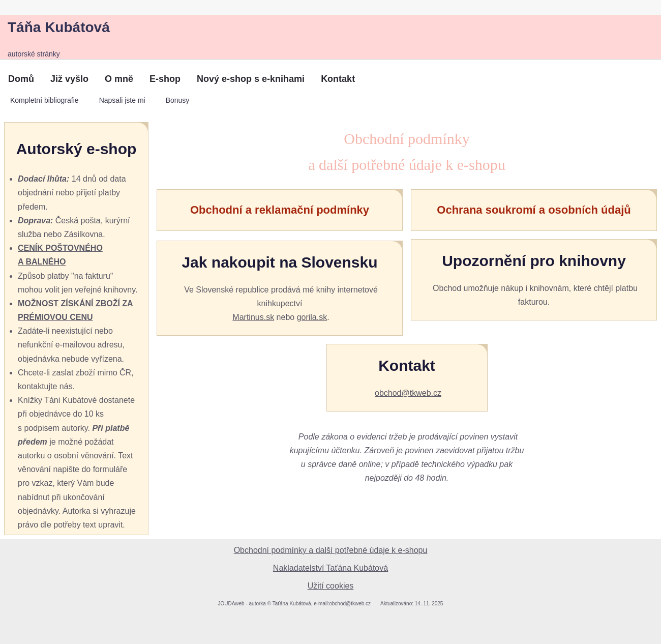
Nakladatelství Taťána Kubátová (330, 568)
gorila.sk (312, 317)
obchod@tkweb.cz (408, 393)
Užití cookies (331, 586)
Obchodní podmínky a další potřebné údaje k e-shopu (331, 550)
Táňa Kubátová (59, 27)
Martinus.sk (253, 317)
